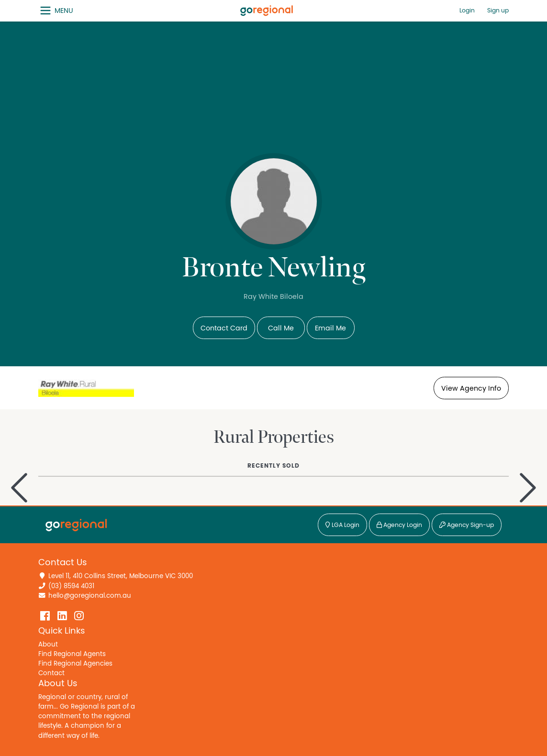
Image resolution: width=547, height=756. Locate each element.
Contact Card (224, 328)
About (48, 645)
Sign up (498, 11)
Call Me (281, 328)
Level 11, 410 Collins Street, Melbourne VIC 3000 (121, 576)
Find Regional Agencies (75, 664)
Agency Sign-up (467, 525)
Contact (51, 673)
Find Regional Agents (72, 654)
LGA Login (342, 525)
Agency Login (399, 525)
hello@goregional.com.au (90, 596)
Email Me (330, 328)
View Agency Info (471, 389)
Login (467, 11)
